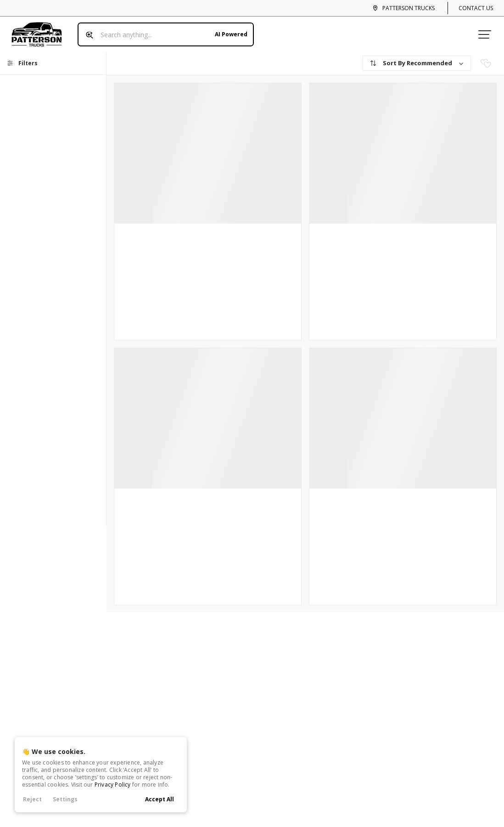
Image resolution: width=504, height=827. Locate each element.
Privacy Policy (113, 785)
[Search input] (162, 31)
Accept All (160, 799)
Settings (65, 799)
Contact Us (476, 8)
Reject (32, 799)
